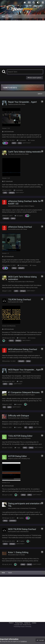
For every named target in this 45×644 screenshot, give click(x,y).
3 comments (18, 190)
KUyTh (10, 302)
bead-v (10, 508)
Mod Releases (30, 282)
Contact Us (27, 623)
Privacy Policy (19, 623)
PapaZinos (11, 104)
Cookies (34, 623)
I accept (40, 640)
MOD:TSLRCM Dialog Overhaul (22, 529)
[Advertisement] (22, 43)
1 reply (20, 381)
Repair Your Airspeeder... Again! (22, 102)
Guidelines (24, 641)
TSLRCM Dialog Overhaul (20, 300)
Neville (10, 418)
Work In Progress (30, 206)
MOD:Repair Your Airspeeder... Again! (25, 370)
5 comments (21, 338)
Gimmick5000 (12, 206)
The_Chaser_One (13, 154)
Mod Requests (25, 418)
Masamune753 (12, 395)
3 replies (20, 518)
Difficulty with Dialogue (19, 416)
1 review (31, 140)
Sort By (40, 94)
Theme (11, 623)
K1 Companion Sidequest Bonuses (24, 392)
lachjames (11, 438)
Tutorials (22, 555)
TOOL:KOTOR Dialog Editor (20, 436)
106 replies (19, 216)
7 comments (21, 140)
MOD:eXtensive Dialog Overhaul (23, 349)
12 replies (18, 427)
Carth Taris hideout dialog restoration (25, 152)
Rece (9, 555)
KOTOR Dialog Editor (17, 456)
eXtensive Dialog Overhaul (20, 227)
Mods (24, 104)
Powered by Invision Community (23, 627)
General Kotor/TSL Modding (29, 508)
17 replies (21, 541)
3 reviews (32, 338)
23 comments (23, 265)
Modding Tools (26, 459)
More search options (35, 78)
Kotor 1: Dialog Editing (18, 552)
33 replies (18, 404)
